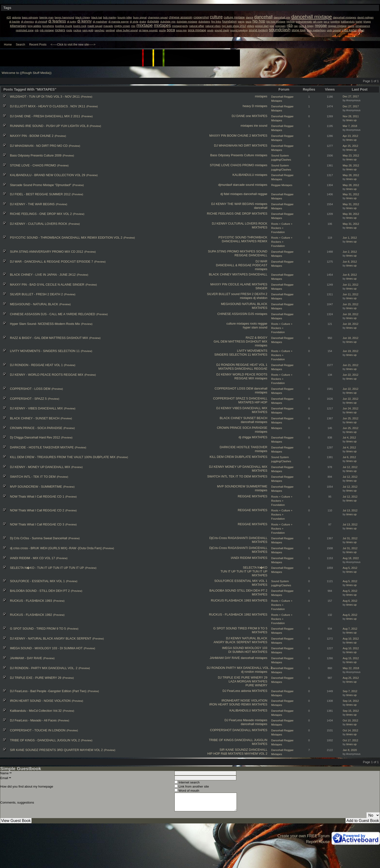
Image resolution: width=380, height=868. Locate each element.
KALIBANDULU (243, 175)
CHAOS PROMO (242, 165)
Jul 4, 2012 (349, 438)
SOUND (262, 251)
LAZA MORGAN (240, 681)
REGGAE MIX (244, 378)
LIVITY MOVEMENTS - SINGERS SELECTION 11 (45, 351)
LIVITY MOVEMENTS (252, 351)
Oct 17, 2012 (350, 740)
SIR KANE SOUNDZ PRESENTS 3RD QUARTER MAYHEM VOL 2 (56, 750)
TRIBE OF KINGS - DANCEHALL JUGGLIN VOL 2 (45, 740)
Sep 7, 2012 (350, 691)
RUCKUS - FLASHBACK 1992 (230, 614)
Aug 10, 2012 (351, 639)
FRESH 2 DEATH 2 (254, 294)
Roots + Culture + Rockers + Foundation (282, 228)
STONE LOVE (220, 165)
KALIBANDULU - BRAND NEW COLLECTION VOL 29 (47, 175)
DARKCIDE (228, 447)
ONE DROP (243, 214)
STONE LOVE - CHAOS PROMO (33, 165)
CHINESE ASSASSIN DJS (236, 314)
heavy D (248, 106)
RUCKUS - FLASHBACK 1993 (31, 601)
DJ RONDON (226, 365)
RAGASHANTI (238, 538)
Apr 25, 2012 (350, 146)
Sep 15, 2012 (351, 711)
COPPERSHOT (226, 388)
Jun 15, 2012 (351, 304)
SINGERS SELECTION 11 (233, 355)
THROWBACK (257, 237)
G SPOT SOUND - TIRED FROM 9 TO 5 (38, 629)
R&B (224, 754)
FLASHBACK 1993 (238, 600)
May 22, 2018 (351, 668)
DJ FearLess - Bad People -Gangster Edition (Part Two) (48, 691)
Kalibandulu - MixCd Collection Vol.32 (36, 711)
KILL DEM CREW (222, 457)
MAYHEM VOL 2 (256, 754)
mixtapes (261, 96)
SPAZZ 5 (242, 398)
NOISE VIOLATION (254, 700)
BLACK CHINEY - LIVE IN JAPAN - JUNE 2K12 (43, 275)
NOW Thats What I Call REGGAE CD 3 (37, 524)
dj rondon (248, 672)
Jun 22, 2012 (351, 375)
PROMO (233, 251)
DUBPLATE (243, 457)
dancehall (250, 194)
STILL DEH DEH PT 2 (252, 590)
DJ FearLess (231, 691)
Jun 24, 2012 (351, 408)
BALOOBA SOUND (223, 590)
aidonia (246, 691)
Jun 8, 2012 (350, 262)
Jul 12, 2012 (350, 467)
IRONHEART (231, 700)
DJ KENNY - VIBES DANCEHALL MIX (36, 408)
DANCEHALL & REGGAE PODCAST (242, 265)
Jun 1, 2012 (350, 238)
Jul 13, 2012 (350, 510)
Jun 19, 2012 (351, 351)
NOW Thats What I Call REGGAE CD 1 (37, 497)
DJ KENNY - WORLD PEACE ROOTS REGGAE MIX (47, 375)
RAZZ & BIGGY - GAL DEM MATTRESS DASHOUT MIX (49, 338)
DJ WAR (261, 261)
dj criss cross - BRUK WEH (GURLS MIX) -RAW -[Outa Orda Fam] (56, 548)
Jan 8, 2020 (350, 750)
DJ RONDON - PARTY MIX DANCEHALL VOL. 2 (44, 668)
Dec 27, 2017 (351, 96)
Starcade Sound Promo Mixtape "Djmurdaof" (41, 185)
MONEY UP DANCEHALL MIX (246, 467)
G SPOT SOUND (225, 628)
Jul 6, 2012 (349, 457)
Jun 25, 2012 (351, 418)
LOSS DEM (245, 388)
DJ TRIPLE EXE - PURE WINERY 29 (36, 678)
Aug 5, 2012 (350, 568)
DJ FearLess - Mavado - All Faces (33, 720)
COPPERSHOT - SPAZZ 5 (28, 399)
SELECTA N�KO (255, 567)
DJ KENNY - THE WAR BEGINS (32, 204)
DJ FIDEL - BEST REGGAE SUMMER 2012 (40, 194)
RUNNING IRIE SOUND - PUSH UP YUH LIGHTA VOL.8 (49, 126)
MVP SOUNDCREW (231, 486)
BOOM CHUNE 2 (239, 136)
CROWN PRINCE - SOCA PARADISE (36, 428)
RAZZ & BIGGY (257, 338)
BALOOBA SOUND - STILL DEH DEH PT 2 (40, 591)
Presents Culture (242, 155)
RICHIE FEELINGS (220, 214)
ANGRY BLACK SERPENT (232, 642)
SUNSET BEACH (255, 418)
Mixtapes (277, 428)
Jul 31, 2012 (350, 538)
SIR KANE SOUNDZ (234, 750)
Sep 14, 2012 (351, 701)
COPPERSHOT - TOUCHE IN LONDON (38, 730)
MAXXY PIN (218, 136)
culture (231, 324)
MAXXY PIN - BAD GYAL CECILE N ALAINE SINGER (47, 285)
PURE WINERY (256, 685)
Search (20, 45)
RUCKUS (217, 600)
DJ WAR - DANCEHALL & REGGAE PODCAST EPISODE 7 (51, 262)
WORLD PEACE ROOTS (250, 374)
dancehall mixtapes (254, 724)
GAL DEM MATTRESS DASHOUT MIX (240, 341)
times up (351, 120)
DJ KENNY (219, 204)
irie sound (261, 126)
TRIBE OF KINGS (221, 740)
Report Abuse (318, 842)
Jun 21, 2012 (351, 365)
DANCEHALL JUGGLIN (251, 740)
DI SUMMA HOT (240, 652)
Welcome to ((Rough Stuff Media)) (27, 73)
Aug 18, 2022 (351, 558)
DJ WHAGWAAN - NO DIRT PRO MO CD (39, 146)
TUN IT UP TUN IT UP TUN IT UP (244, 571)
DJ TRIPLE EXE (229, 677)
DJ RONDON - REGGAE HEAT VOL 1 (36, 365)
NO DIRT (245, 145)
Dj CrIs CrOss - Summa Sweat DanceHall (39, 538)
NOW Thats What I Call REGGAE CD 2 (37, 510)
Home (8, 45)
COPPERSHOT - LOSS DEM (30, 389)
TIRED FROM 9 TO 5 (253, 628)
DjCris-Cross (218, 538)
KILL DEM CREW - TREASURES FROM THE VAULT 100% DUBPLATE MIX (63, 457)
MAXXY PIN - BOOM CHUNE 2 (32, 136)
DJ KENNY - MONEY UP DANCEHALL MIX (40, 467)
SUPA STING (217, 251)
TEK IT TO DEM (240, 476)
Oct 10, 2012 (350, 720)
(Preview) (86, 97)
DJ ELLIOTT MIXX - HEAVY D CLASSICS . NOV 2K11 (48, 106)
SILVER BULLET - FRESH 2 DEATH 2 (36, 294)
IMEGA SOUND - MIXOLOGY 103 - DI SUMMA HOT (46, 648)
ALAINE (245, 284)
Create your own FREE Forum (304, 836)
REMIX (262, 241)
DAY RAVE (232, 658)
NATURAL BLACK (255, 304)
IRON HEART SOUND (225, 704)
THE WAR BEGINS (241, 204)
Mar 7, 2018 (350, 126)
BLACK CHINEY (220, 274)
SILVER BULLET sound (223, 294)
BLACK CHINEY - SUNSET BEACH (35, 418)
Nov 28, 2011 (351, 116)
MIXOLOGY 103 (256, 648)
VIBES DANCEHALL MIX (250, 408)
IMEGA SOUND (233, 648)
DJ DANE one (241, 116)
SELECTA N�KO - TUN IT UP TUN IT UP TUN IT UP (47, 568)
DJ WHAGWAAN (226, 145)
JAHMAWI (217, 658)
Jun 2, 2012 (350, 252)
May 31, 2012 (351, 194)
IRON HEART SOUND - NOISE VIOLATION (40, 701)
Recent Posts (38, 45)
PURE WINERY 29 (254, 677)
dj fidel (225, 194)
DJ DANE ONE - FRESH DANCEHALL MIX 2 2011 (45, 116)
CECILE (234, 284)
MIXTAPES (260, 116)
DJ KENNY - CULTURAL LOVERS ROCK (39, 224)
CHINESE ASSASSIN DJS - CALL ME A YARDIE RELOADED (53, 314)
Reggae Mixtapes (282, 185)
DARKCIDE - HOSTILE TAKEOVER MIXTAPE (42, 447)
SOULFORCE (224, 581)
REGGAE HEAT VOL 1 (251, 365)
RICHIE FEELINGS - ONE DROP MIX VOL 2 (41, 214)
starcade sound (244, 185)
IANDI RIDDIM (241, 558)
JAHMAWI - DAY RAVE (26, 658)
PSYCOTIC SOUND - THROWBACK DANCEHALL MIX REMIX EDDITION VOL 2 (66, 238)
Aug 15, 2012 (351, 658)
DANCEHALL (231, 241)
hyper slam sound (255, 327)
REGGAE (241, 255)
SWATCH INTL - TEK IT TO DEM (33, 477)
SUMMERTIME (257, 486)
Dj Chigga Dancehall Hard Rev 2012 (35, 437)
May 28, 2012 (351, 165)
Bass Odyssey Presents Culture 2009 (36, 155)
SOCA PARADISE (255, 428)
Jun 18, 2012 (351, 314)
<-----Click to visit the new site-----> (73, 45)
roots (253, 324)
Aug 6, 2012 (350, 601)
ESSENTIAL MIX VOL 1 (251, 581)
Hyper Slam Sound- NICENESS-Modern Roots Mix (45, 324)
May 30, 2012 (351, 214)
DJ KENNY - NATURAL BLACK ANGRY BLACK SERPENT (51, 638)
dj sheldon (260, 298)
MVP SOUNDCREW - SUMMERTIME (36, 487)
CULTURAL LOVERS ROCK (248, 223)
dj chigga (245, 437)
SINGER (261, 288)
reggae (262, 194)
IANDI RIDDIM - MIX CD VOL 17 (32, 558)
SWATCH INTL (218, 476)
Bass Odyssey (220, 155)
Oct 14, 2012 (350, 730)
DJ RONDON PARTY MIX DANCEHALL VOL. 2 (239, 668)
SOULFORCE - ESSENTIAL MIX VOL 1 (37, 581)
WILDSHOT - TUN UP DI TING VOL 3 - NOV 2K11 (45, 97)
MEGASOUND (231, 304)
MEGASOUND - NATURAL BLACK (34, 304)
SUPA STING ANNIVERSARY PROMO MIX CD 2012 (47, 252)
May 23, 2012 (351, 156)
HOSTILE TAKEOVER (252, 447)
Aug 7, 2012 (350, 629)
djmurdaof (225, 185)
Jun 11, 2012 (351, 285)
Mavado (249, 720)
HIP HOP (261, 402)
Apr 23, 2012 (350, 136)
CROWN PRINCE (229, 428)
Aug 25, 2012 (351, 678)
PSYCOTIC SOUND (232, 237)
